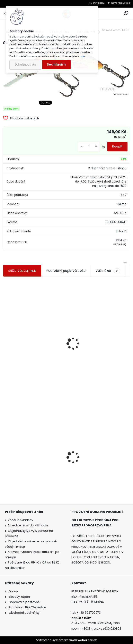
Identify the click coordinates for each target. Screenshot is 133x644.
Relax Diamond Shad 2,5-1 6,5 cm (97, 457)
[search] (126, 13)
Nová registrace (121, 3)
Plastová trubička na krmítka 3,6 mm (97, 322)
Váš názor (108, 271)
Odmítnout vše (25, 65)
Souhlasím (56, 64)
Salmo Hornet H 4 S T (23, 449)
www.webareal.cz (83, 640)
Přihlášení (99, 3)
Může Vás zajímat (22, 271)
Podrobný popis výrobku (66, 271)
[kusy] (89, 147)
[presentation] (5, 334)
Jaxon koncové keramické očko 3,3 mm (33, 323)
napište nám (81, 618)
